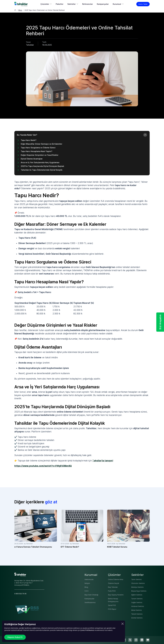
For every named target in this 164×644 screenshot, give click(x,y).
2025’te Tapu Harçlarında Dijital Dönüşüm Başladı (42, 166)
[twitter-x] (130, 640)
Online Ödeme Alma (116, 580)
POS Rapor (112, 609)
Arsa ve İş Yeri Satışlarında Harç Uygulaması (40, 162)
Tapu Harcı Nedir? (29, 140)
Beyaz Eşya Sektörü (139, 591)
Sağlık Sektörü (137, 603)
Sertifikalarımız (90, 603)
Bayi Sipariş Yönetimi (116, 595)
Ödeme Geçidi (114, 583)
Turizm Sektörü (137, 599)
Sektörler (71, 4)
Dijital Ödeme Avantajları (32, 159)
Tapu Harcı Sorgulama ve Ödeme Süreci (38, 148)
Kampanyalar (103, 4)
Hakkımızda (89, 580)
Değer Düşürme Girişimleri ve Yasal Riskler (40, 155)
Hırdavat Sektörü (138, 606)
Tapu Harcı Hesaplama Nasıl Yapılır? (37, 151)
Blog (20, 10)
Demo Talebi (143, 4)
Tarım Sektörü (136, 580)
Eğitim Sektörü (137, 595)
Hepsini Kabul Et (15, 637)
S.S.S (86, 591)
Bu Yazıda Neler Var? (27, 135)
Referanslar (88, 4)
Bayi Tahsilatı (113, 587)
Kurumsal (117, 4)
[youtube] (148, 640)
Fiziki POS (112, 591)
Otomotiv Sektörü (138, 583)
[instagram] (136, 640)
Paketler (60, 4)
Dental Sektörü (137, 618)
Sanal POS (112, 605)
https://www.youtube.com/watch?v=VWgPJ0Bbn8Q (43, 466)
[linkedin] (142, 640)
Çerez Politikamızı (87, 630)
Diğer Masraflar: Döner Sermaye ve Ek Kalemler (41, 144)
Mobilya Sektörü (137, 587)
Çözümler (45, 4)
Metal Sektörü (137, 610)
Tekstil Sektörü (137, 614)
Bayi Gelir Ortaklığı (91, 595)
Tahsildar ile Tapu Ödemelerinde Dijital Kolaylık (42, 170)
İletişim (87, 583)
